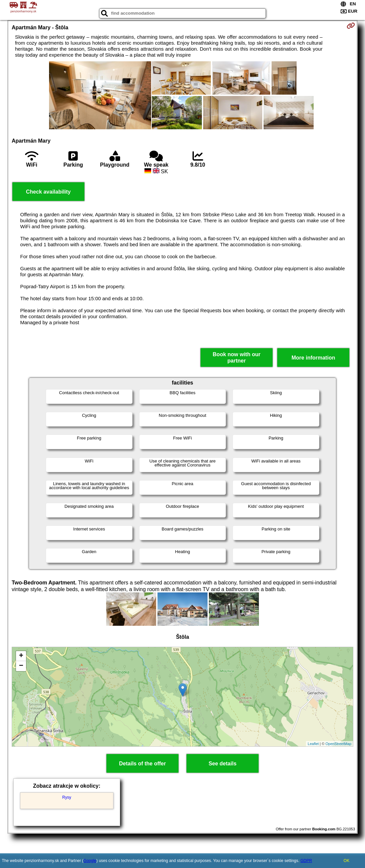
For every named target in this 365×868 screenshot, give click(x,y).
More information (313, 358)
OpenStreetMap (338, 744)
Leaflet (313, 744)
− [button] (21, 666)
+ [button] (21, 656)
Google (90, 861)
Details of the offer (142, 764)
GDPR (306, 861)
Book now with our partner (237, 358)
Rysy (67, 797)
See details (223, 764)
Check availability (48, 192)
